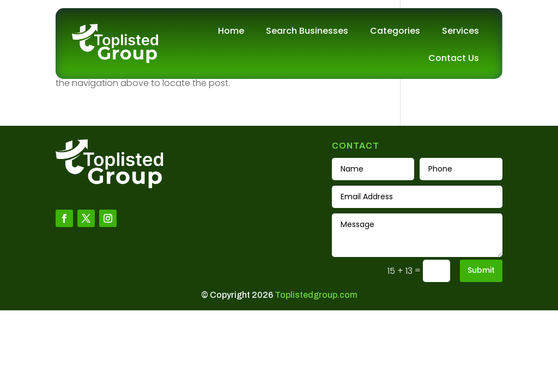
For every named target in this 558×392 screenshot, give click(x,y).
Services (460, 31)
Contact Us (454, 58)
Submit (481, 270)
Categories (395, 31)
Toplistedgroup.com (316, 295)
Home (231, 31)
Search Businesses (307, 31)
